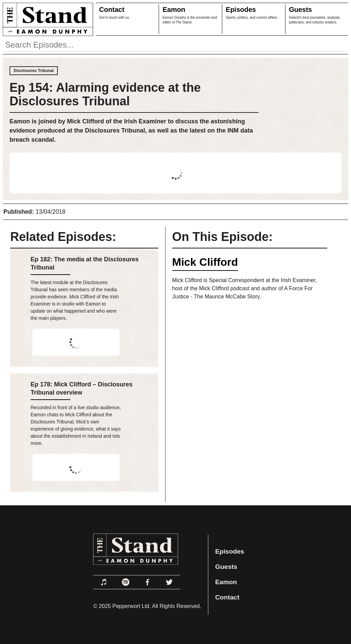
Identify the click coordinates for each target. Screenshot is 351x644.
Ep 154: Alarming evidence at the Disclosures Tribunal (105, 94)
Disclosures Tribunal (34, 71)
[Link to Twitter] (169, 582)
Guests (300, 10)
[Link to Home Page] (47, 19)
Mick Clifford (205, 262)
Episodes (241, 10)
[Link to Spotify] (126, 582)
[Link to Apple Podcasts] (104, 582)
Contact (112, 10)
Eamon (174, 10)
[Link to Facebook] (147, 582)
